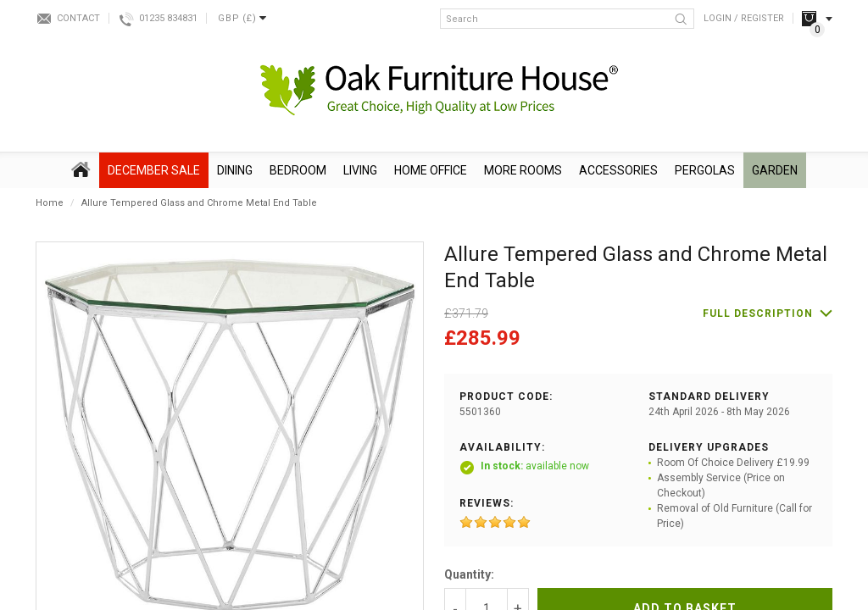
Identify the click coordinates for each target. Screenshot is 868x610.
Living (360, 170)
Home (50, 203)
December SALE (154, 170)
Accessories (618, 170)
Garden (775, 170)
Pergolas (705, 170)
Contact (78, 18)
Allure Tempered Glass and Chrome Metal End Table (199, 203)
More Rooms (523, 170)
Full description (758, 313)
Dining (235, 170)
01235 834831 (168, 18)
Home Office (431, 170)
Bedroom (298, 170)
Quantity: (469, 574)
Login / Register (744, 18)
